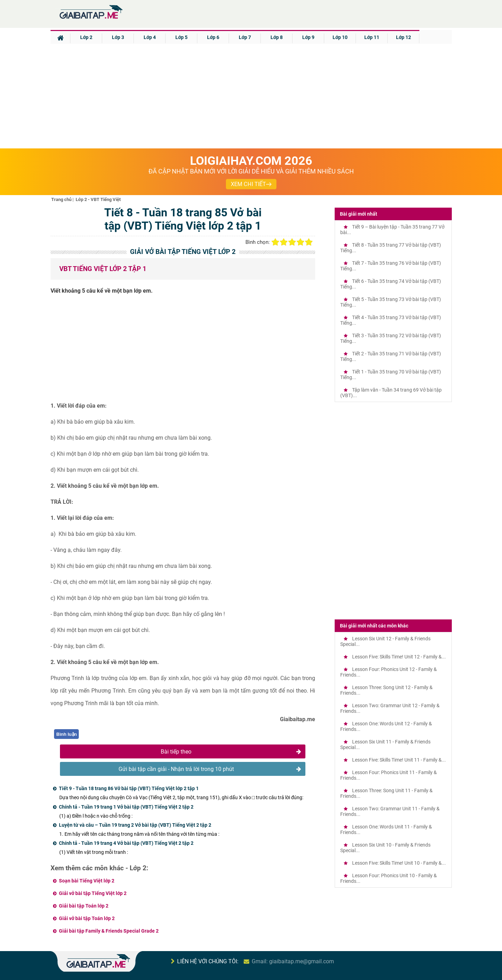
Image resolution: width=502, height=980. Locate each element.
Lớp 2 (86, 37)
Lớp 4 (150, 37)
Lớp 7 (245, 37)
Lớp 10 (340, 37)
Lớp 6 (213, 37)
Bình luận (67, 734)
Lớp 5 (181, 37)
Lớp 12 (404, 37)
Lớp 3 (118, 37)
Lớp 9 (308, 37)
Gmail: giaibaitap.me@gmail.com (293, 961)
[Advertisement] (251, 96)
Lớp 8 (277, 37)
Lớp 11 (372, 37)
